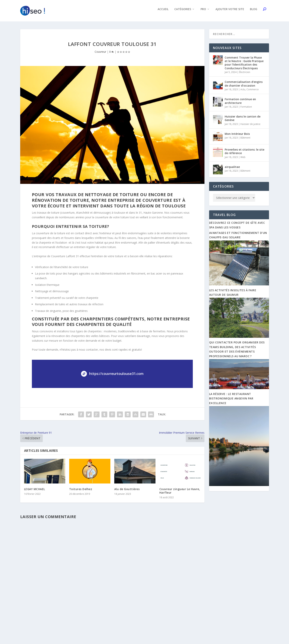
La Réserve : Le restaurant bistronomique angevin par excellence (231, 401)
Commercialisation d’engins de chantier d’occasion (244, 86)
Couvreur (100, 54)
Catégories (183, 12)
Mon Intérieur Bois (237, 136)
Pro (203, 12)
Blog (254, 12)
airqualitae (232, 170)
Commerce (253, 92)
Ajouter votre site (230, 12)
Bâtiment (245, 140)
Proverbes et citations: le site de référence (244, 154)
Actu (243, 92)
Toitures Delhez (81, 492)
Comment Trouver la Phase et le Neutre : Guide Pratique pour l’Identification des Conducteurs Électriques (244, 66)
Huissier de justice (250, 127)
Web (243, 160)
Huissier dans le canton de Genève (243, 121)
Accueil (163, 12)
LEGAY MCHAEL (35, 492)
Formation (246, 109)
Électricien (245, 75)
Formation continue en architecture (240, 104)
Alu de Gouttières (127, 492)
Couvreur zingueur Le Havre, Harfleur (180, 494)
